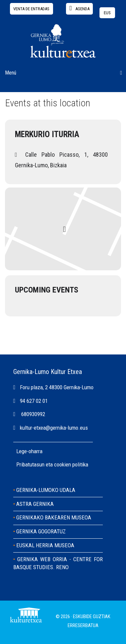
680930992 (33, 414)
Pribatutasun (31, 464)
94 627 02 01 (34, 401)
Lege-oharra (29, 451)
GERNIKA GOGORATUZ (41, 531)
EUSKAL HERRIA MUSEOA (45, 545)
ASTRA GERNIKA (35, 504)
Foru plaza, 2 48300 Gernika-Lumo (57, 387)
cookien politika (71, 464)
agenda (80, 8)
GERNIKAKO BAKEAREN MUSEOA (54, 517)
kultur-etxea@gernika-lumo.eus (54, 428)
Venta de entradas (31, 9)
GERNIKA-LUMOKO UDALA (46, 490)
